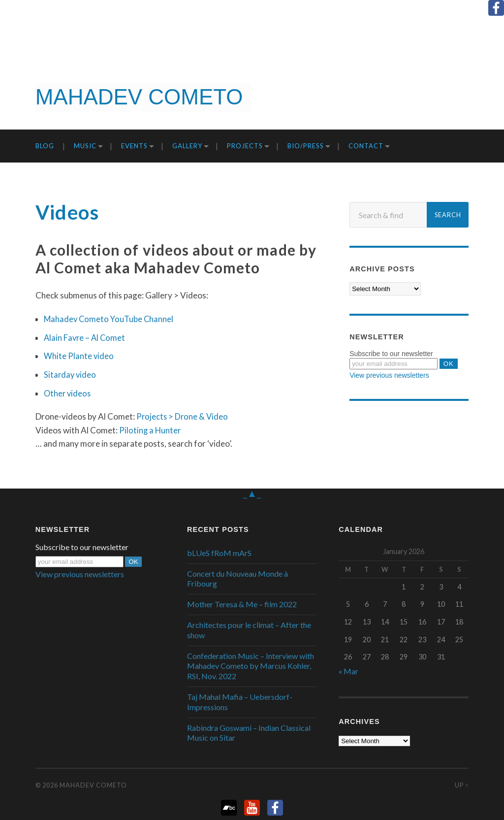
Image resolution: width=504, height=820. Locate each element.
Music (85, 146)
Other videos (68, 393)
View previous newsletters (389, 375)
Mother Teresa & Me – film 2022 (242, 604)
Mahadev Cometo (93, 785)
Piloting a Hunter (151, 430)
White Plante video (79, 356)
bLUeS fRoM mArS (219, 553)
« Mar (348, 671)
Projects (245, 146)
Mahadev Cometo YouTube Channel (110, 319)
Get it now (453, 92)
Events (134, 146)
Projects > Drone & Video (183, 416)
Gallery (187, 146)
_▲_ (252, 492)
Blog (45, 146)
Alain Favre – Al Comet (86, 338)
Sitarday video (71, 375)
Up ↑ (462, 785)
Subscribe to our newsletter (391, 354)
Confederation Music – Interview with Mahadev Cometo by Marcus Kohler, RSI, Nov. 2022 (251, 666)
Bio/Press (306, 146)
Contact (366, 146)
